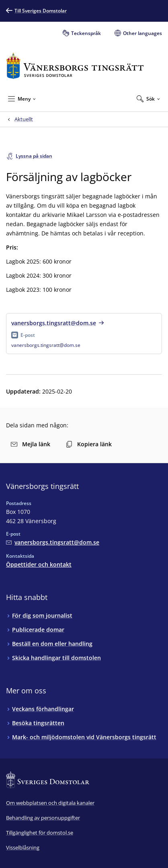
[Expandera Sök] (148, 99)
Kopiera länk (89, 444)
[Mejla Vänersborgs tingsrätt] (53, 542)
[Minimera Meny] (22, 99)
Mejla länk (31, 444)
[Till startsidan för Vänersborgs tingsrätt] (75, 66)
